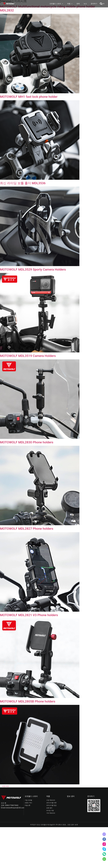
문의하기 (94, 4)
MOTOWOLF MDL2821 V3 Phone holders (29, 615)
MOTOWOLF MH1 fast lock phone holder (29, 97)
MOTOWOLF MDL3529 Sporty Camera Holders (33, 269)
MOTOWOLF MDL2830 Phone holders (27, 442)
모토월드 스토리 (56, 4)
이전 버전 (4, 786)
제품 (70, 4)
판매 (78, 4)
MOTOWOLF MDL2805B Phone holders (28, 701)
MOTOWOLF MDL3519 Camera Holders (28, 356)
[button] (101, 4)
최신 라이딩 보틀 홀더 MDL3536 (23, 183)
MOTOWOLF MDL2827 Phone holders (27, 529)
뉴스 (85, 4)
